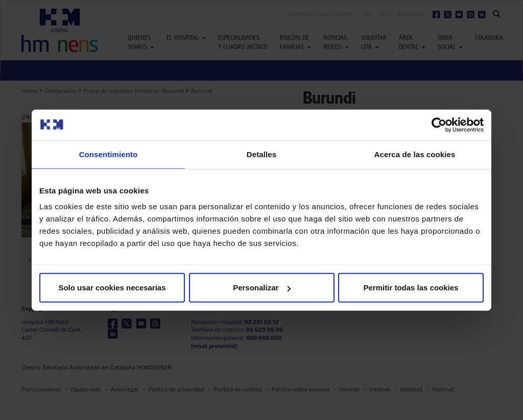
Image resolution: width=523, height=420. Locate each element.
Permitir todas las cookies (411, 288)
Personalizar (262, 288)
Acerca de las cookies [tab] (415, 154)
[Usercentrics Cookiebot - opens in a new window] (439, 125)
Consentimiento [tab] (109, 154)
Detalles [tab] (261, 154)
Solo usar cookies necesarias (112, 288)
